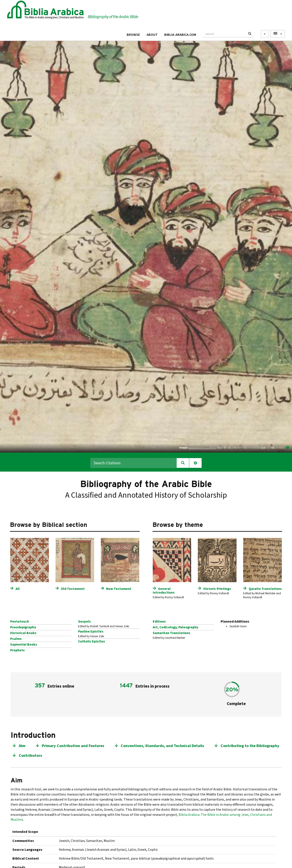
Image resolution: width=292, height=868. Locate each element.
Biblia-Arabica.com (180, 35)
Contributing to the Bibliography (250, 746)
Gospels (84, 621)
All (18, 589)
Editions (159, 621)
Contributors (30, 756)
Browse (133, 35)
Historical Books (23, 633)
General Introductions (164, 591)
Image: (183, 448)
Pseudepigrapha (23, 627)
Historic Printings (217, 589)
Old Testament (73, 589)
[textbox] (224, 33)
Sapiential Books (24, 644)
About (152, 35)
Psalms (16, 639)
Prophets (17, 650)
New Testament (119, 589)
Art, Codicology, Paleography (176, 627)
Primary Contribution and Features (73, 746)
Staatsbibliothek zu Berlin (202, 448)
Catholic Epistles (92, 641)
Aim (22, 746)
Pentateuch (20, 621)
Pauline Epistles (91, 631)
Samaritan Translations (172, 633)
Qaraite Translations (265, 589)
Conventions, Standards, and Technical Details (162, 746)
